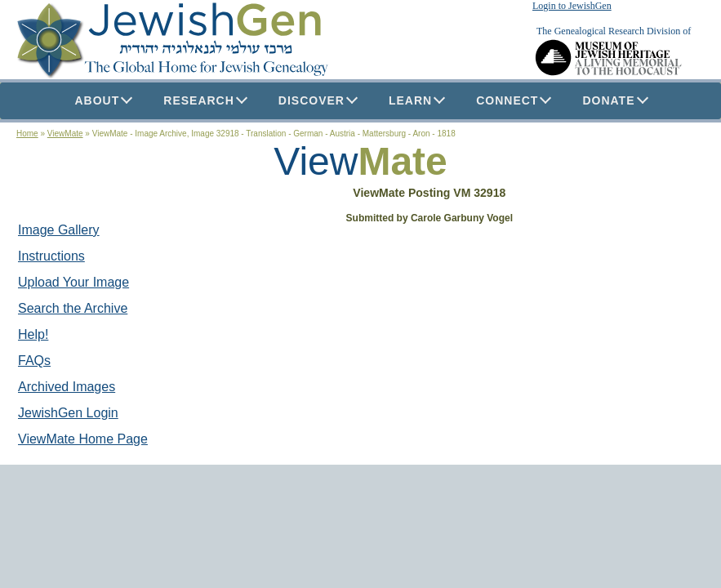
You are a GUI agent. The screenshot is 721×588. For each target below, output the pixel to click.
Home (27, 134)
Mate (402, 161)
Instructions (51, 256)
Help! (33, 334)
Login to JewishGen (572, 6)
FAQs (34, 361)
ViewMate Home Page (83, 439)
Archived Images (67, 387)
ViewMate (65, 134)
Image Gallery (59, 230)
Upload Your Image (73, 282)
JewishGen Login (68, 413)
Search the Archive (73, 308)
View (316, 161)
